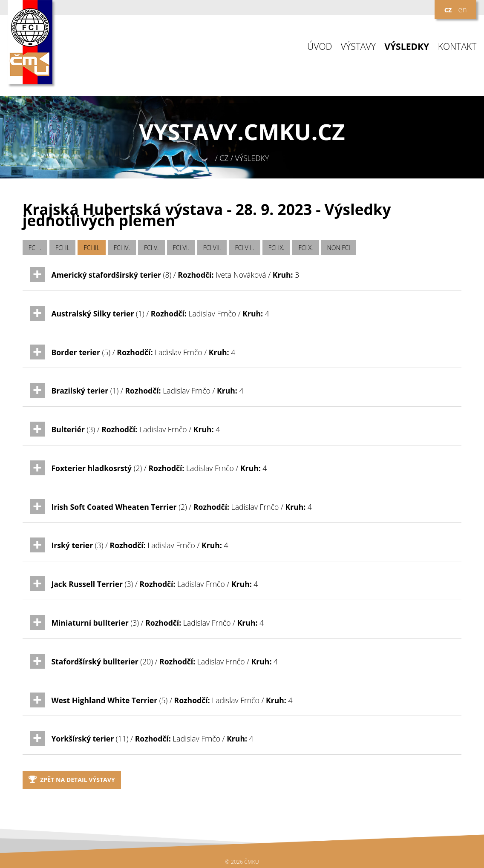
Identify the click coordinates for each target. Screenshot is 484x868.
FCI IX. (277, 248)
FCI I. (35, 248)
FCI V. (151, 248)
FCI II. (62, 248)
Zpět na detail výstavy (72, 780)
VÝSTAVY (358, 47)
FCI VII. (212, 248)
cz (448, 9)
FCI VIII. (245, 248)
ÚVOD (320, 47)
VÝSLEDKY (407, 47)
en (462, 9)
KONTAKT (457, 47)
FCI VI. (181, 248)
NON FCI (339, 248)
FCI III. (92, 248)
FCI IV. (122, 248)
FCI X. (306, 248)
